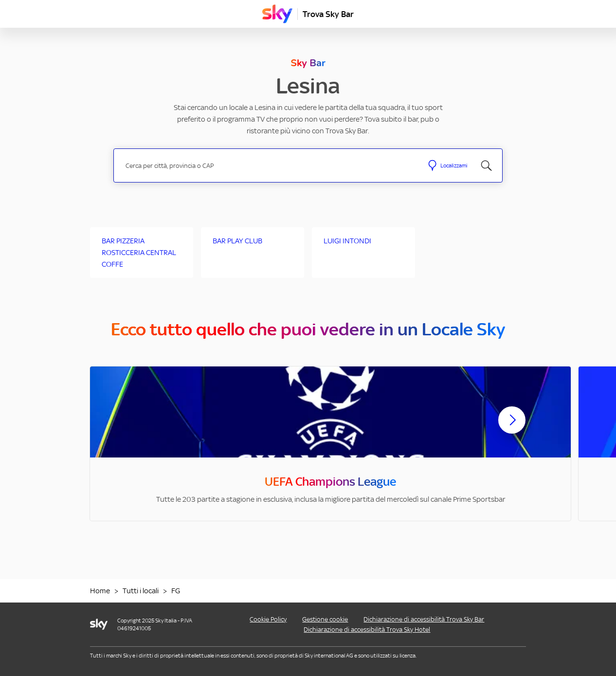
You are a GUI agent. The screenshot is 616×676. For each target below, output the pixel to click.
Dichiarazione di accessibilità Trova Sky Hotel (367, 630)
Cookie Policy (268, 619)
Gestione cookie (325, 619)
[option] (330, 444)
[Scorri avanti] (512, 428)
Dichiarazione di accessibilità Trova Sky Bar (424, 619)
